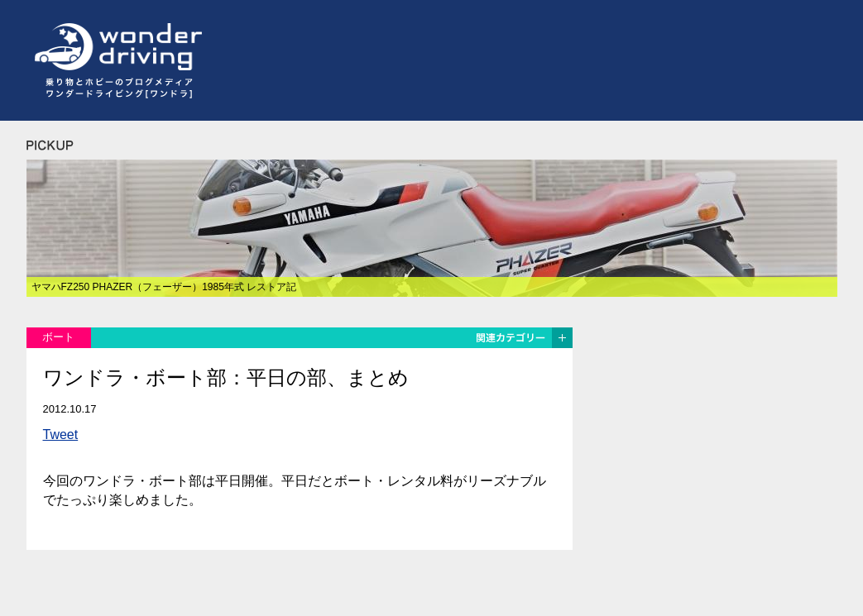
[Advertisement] (536, 60)
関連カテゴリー (523, 338)
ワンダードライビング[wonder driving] (114, 48)
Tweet (61, 435)
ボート (58, 337)
